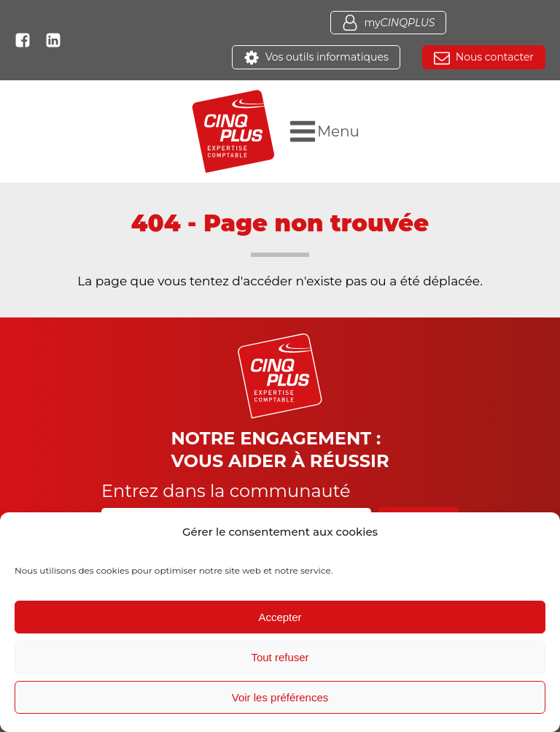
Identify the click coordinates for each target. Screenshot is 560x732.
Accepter (280, 617)
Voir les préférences (280, 697)
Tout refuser (280, 657)
